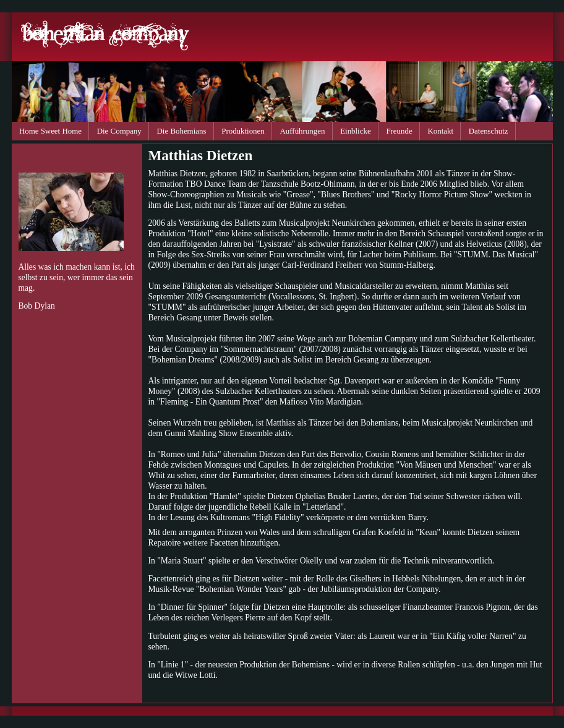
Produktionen (243, 131)
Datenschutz (489, 131)
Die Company (119, 131)
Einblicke (355, 131)
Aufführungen (303, 131)
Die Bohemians (182, 131)
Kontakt (440, 131)
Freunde (399, 131)
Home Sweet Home (50, 131)
